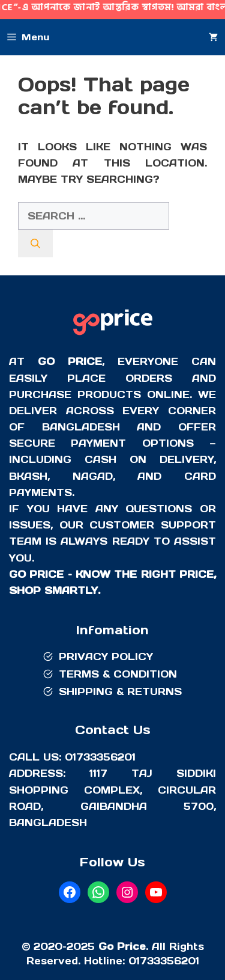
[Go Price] (113, 337)
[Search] (35, 243)
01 (134, 961)
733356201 (169, 961)
